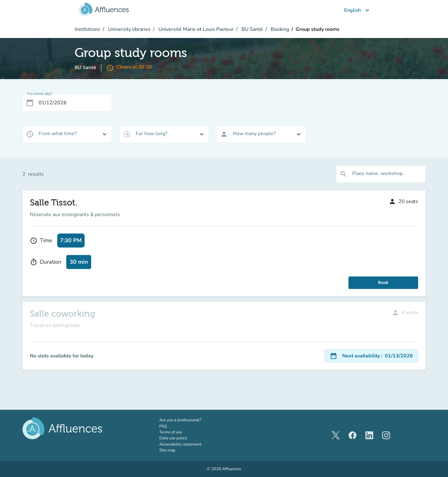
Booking (279, 29)
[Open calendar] (30, 103)
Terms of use (171, 432)
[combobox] (67, 134)
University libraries (129, 29)
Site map (167, 450)
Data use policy (173, 438)
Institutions (87, 29)
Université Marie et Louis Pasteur (195, 29)
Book (383, 283)
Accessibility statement (180, 444)
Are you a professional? (189, 420)
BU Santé (252, 29)
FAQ (163, 426)
